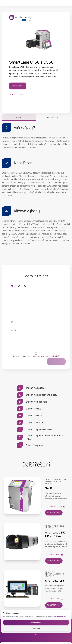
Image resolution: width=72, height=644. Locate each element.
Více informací (59, 616)
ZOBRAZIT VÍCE (54, 513)
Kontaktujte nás (17, 95)
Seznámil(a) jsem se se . (36, 356)
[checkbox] (36, 353)
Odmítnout (36, 628)
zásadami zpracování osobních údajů (45, 356)
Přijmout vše (36, 622)
